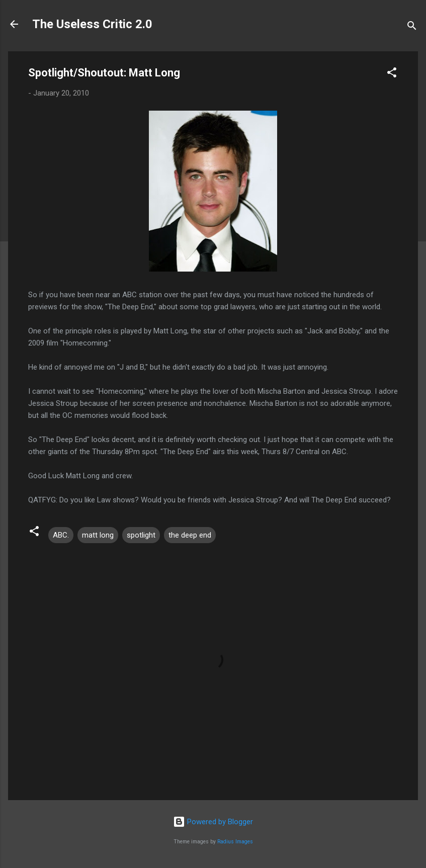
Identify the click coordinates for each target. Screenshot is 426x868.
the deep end (190, 535)
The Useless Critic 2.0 (92, 24)
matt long (98, 535)
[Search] (412, 27)
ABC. (61, 535)
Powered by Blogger (213, 822)
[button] (392, 74)
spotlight (141, 535)
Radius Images (235, 842)
